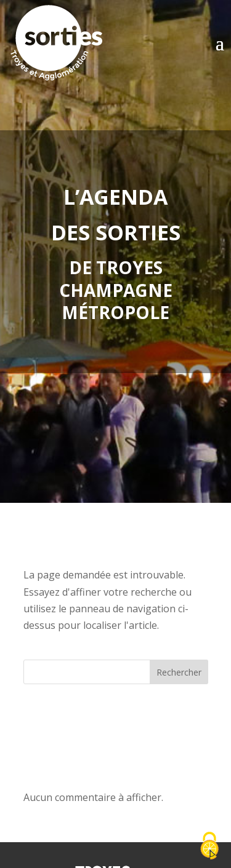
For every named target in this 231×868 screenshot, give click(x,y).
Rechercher (179, 672)
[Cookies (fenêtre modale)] (209, 847)
